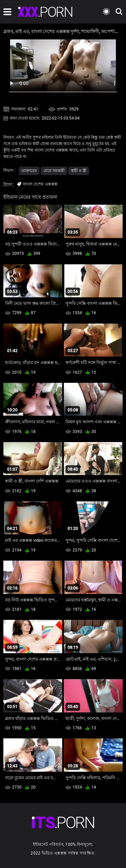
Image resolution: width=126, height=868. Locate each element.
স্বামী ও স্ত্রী (79, 171)
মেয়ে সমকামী (54, 171)
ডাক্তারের (29, 171)
